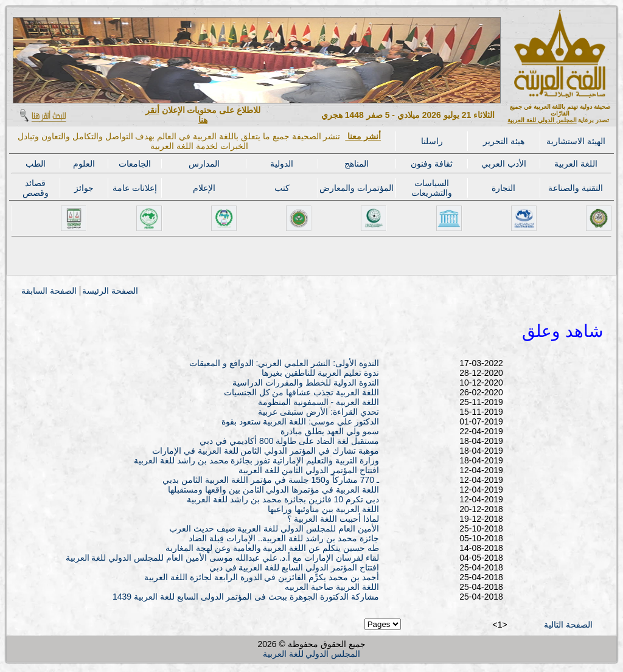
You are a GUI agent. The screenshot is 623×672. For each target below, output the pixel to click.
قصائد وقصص (36, 188)
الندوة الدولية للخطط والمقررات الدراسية (306, 383)
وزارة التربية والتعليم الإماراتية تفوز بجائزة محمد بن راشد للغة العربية (256, 460)
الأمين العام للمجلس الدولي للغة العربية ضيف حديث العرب (274, 528)
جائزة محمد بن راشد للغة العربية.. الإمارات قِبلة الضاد (284, 538)
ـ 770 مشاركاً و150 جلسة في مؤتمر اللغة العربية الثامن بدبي (271, 480)
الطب (36, 164)
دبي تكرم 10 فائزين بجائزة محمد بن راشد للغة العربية (283, 499)
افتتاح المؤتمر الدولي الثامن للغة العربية (308, 470)
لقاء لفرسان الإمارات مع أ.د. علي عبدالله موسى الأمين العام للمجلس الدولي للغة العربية (222, 558)
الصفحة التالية (568, 625)
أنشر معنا (363, 136)
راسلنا (432, 141)
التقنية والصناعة (576, 188)
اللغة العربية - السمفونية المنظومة (318, 402)
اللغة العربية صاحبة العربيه (332, 587)
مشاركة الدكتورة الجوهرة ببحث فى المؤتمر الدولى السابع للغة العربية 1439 (246, 597)
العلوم (84, 164)
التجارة (503, 188)
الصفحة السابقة (49, 291)
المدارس (204, 164)
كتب (282, 188)
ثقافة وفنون (432, 164)
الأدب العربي (504, 164)
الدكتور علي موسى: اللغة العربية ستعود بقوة (300, 421)
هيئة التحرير (504, 141)
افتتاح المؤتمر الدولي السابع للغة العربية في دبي (294, 567)
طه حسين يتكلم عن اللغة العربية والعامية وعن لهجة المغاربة (272, 548)
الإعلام (204, 188)
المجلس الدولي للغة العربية (542, 120)
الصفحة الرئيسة (110, 291)
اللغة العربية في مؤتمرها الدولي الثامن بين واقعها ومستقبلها (273, 490)
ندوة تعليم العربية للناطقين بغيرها (320, 373)
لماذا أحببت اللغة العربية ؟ (333, 519)
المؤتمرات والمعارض (357, 188)
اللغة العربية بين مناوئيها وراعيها (323, 509)
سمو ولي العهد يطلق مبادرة (330, 431)
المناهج (357, 164)
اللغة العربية (576, 164)
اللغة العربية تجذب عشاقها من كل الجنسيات (301, 392)
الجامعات (135, 164)
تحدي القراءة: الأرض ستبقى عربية (318, 412)
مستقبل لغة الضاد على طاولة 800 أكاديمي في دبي (289, 441)
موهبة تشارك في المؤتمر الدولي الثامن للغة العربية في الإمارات (266, 451)
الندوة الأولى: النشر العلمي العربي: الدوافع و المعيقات (284, 363)
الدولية (282, 164)
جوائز (84, 188)
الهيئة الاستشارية (576, 141)
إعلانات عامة (135, 188)
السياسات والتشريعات (432, 188)
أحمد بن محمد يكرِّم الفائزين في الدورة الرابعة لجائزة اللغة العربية (262, 577)
